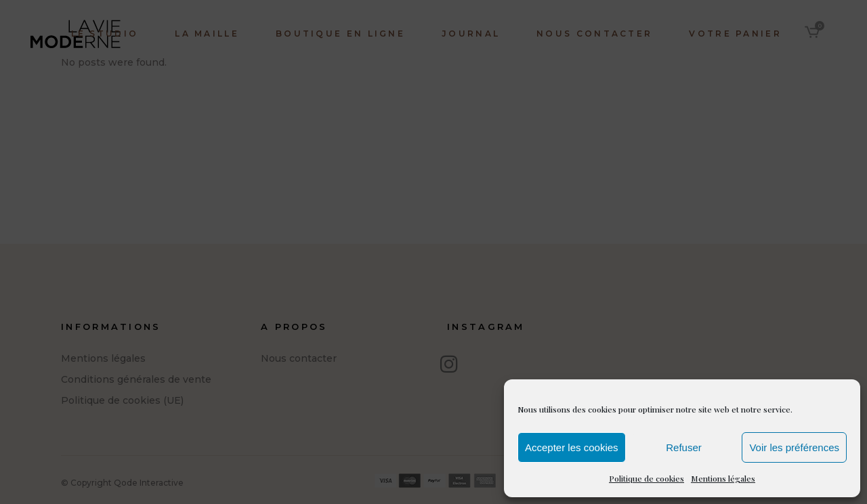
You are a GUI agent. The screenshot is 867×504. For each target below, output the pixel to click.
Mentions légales (723, 478)
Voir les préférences (794, 447)
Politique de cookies (647, 478)
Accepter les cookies (572, 447)
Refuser (684, 447)
